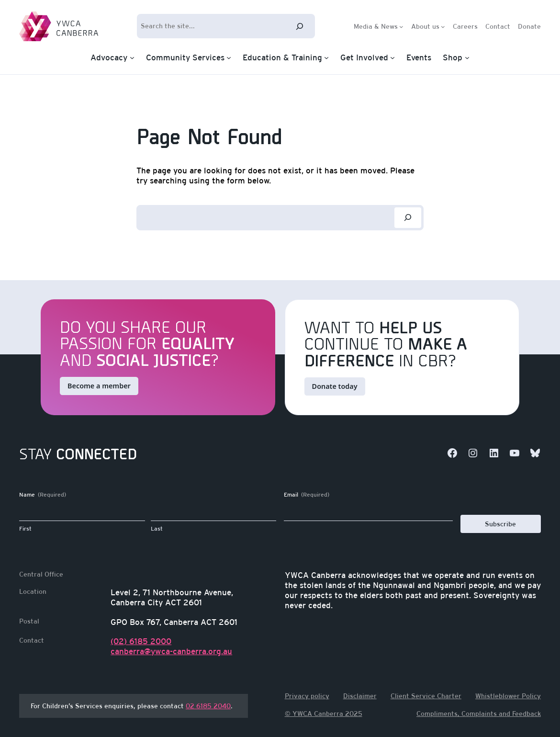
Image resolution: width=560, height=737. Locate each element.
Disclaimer (360, 696)
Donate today (335, 386)
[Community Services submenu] (229, 57)
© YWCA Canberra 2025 (324, 714)
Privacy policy (307, 696)
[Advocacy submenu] (132, 57)
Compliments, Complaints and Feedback (479, 714)
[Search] (300, 26)
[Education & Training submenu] (326, 57)
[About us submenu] (443, 26)
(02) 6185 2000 (141, 641)
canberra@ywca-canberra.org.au (171, 651)
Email (307, 495)
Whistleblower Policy (508, 696)
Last (157, 529)
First (25, 529)
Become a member (99, 386)
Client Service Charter (426, 696)
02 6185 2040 (208, 706)
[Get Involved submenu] (392, 57)
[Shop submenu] (467, 57)
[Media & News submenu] (401, 26)
